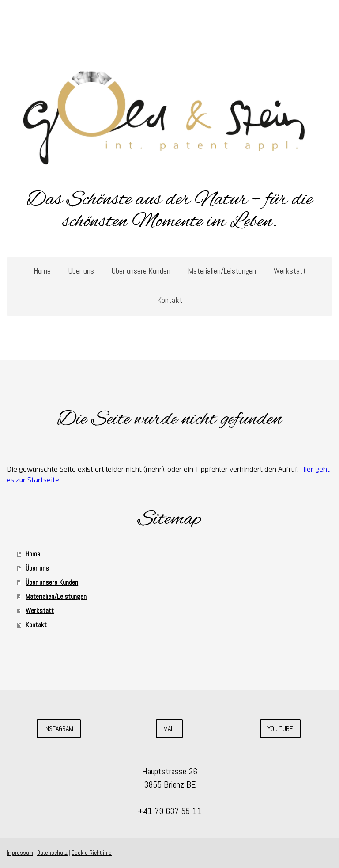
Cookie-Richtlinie (92, 853)
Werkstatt (290, 271)
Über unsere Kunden (141, 271)
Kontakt (170, 300)
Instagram (59, 729)
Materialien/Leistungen (222, 271)
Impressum (20, 853)
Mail (169, 729)
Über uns (81, 271)
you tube (280, 729)
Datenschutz (52, 853)
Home (42, 271)
